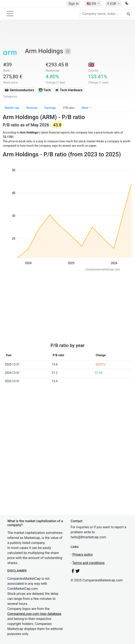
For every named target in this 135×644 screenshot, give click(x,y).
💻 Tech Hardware (69, 90)
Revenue (32, 108)
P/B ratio (69, 108)
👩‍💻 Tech (45, 90)
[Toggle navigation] (10, 14)
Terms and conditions (89, 563)
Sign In (73, 4)
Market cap (12, 108)
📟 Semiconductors (19, 90)
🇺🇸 (92, 4)
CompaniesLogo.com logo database (34, 614)
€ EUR (112, 4)
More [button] (85, 108)
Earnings (50, 108)
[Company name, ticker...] (105, 14)
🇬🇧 (91, 65)
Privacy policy (83, 555)
